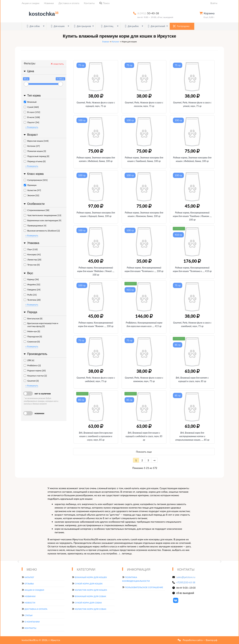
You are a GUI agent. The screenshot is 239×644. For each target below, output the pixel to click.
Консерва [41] (32, 254)
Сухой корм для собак (88, 603)
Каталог (116, 42)
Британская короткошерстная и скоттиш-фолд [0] (41, 325)
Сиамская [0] (32, 342)
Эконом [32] (31, 195)
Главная (106, 42)
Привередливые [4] (35, 226)
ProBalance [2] (32, 365)
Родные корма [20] (35, 371)
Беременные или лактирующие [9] (42, 220)
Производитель (35, 354)
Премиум (30, 185)
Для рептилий (156, 26)
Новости (30, 603)
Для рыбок (132, 26)
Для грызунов (82, 26)
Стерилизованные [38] (36, 210)
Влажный (30, 102)
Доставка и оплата (69, 3)
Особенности (34, 204)
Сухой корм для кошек (89, 584)
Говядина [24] (32, 290)
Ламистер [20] (33, 260)
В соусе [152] (32, 112)
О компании (32, 622)
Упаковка (31, 243)
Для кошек (58, 26)
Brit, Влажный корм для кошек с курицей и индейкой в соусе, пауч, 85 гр (144, 436)
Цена (28, 71)
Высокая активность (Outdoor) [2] (42, 231)
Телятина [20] (32, 300)
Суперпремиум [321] (36, 180)
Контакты (89, 3)
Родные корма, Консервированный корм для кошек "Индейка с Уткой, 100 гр (96, 271)
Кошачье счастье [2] (35, 376)
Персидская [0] (33, 336)
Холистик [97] (32, 190)
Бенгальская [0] (33, 318)
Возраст (30, 135)
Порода (30, 312)
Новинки (49, 3)
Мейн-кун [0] (32, 331)
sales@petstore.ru (186, 577)
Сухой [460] (31, 107)
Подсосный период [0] (36, 156)
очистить (57, 64)
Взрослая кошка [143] (36, 141)
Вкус (28, 273)
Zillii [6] (29, 360)
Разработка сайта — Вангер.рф (200, 640)
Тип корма (32, 96)
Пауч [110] (31, 249)
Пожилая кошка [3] (35, 151)
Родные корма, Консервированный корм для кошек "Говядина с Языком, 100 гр (192, 216)
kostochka (41, 14)
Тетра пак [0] (32, 265)
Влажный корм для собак (90, 596)
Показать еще (144, 452)
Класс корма (33, 174)
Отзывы (29, 584)
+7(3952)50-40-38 (186, 582)
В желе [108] (32, 117)
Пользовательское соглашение (144, 587)
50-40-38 (148, 13)
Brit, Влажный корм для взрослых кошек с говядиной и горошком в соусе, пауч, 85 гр (96, 436)
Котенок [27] (32, 146)
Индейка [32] (32, 284)
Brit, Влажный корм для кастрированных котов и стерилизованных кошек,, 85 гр (192, 436)
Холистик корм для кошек (91, 590)
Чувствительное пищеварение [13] (42, 215)
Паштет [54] (31, 122)
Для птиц (107, 26)
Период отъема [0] (35, 161)
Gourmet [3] (31, 381)
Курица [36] (31, 279)
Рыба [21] (30, 295)
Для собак (33, 26)
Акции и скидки (30, 3)
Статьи (28, 615)
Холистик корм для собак (91, 609)
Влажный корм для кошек (91, 577)
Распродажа (181, 26)
